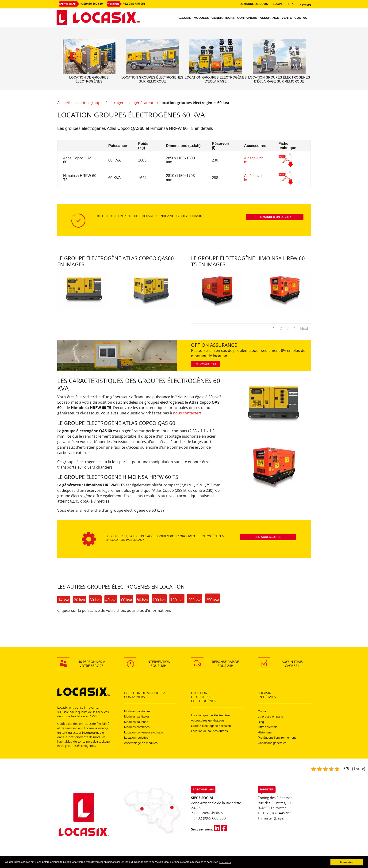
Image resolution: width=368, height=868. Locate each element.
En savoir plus (205, 364)
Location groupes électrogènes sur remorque (152, 79)
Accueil (184, 18)
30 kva (95, 600)
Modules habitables (137, 711)
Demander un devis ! (275, 217)
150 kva (177, 600)
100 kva (159, 600)
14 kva (64, 600)
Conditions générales (272, 743)
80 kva (142, 600)
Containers (247, 18)
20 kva (79, 600)
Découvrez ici (116, 536)
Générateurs (223, 18)
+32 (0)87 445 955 (277, 813)
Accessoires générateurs (208, 720)
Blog (261, 722)
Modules (201, 18)
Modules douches (136, 722)
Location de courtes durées (209, 731)
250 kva (213, 600)
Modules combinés (137, 727)
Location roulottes (136, 738)
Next (304, 328)
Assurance (269, 18)
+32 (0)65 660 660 (211, 818)
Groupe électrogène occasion (211, 726)
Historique (265, 732)
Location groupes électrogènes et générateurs (115, 103)
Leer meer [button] (225, 862)
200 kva (195, 600)
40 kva (111, 600)
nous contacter (186, 413)
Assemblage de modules (141, 743)
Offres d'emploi (268, 727)
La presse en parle (270, 716)
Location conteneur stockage (144, 732)
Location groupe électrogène (210, 715)
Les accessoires (268, 537)
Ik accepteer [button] (347, 862)
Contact (302, 18)
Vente (287, 18)
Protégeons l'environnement (277, 738)
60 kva (127, 600)
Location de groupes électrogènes (89, 79)
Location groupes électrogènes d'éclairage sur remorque (279, 79)
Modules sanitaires (137, 716)
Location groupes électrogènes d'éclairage (216, 79)
